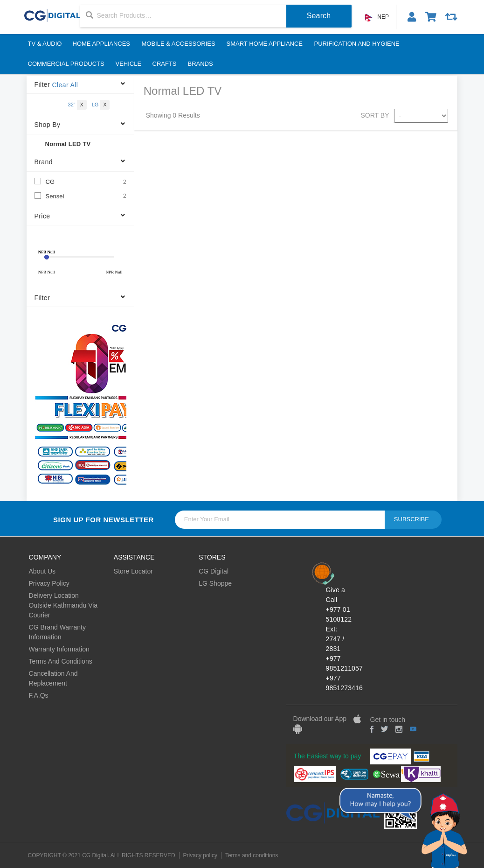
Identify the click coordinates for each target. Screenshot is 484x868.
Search (319, 16)
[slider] (47, 257)
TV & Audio (45, 44)
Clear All (65, 85)
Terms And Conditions (61, 661)
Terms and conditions (252, 855)
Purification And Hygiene (356, 44)
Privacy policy (200, 855)
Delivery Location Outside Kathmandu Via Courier (63, 605)
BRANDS (201, 64)
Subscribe (411, 519)
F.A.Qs (39, 695)
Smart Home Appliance (265, 44)
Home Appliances (102, 44)
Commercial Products (66, 64)
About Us (42, 571)
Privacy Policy (49, 583)
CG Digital (214, 571)
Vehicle (128, 64)
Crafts (165, 64)
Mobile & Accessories (179, 44)
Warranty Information (59, 649)
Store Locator (133, 571)
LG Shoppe (215, 583)
